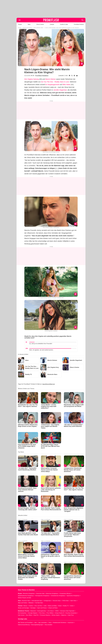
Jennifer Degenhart (60, 90)
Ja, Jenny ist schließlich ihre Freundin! (41, 344)
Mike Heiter (66, 85)
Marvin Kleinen (51, 79)
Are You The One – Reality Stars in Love (55, 82)
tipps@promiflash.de (49, 384)
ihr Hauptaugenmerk (52, 85)
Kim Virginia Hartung (32, 79)
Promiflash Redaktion (42, 76)
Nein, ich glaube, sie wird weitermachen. (41, 350)
